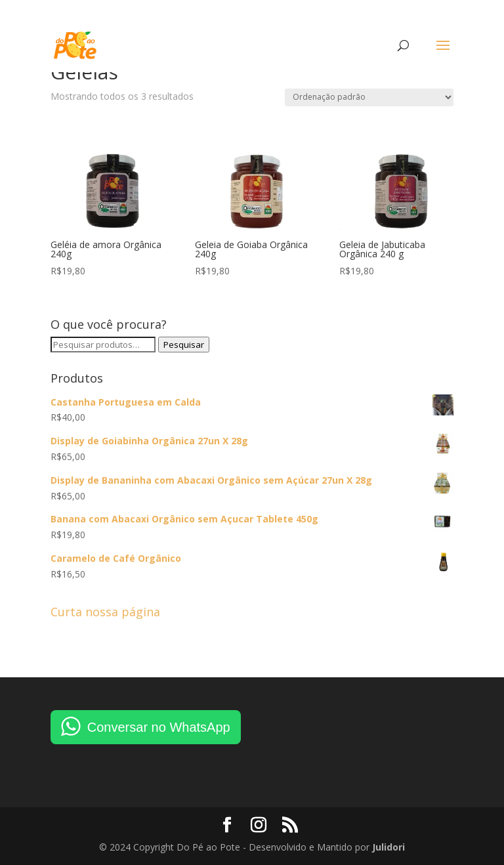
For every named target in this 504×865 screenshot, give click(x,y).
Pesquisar (184, 345)
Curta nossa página (105, 612)
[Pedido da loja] (369, 97)
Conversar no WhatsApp (159, 727)
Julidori (388, 847)
